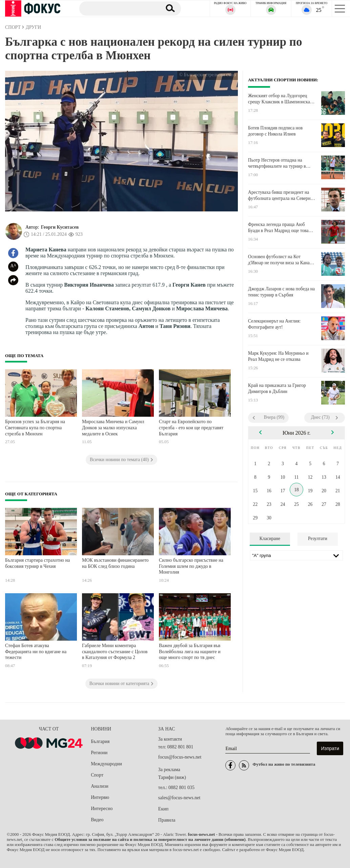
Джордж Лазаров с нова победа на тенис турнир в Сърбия (281, 292)
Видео (97, 820)
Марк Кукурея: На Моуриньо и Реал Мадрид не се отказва (278, 356)
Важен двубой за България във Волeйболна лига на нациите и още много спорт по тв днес (190, 652)
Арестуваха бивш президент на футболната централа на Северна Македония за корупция (280, 195)
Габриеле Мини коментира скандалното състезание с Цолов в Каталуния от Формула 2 (115, 652)
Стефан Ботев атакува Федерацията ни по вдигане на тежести (36, 652)
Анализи (99, 786)
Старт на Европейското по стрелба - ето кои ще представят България (191, 428)
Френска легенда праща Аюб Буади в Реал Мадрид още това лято (278, 228)
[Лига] (296, 555)
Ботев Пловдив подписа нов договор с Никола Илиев (275, 131)
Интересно (102, 809)
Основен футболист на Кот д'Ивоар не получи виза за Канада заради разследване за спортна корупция (281, 260)
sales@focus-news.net (179, 798)
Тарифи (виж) (172, 777)
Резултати (318, 539)
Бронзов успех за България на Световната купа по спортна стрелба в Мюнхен (35, 428)
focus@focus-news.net (180, 757)
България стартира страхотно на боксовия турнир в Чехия (37, 563)
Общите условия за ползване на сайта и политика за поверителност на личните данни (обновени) (150, 840)
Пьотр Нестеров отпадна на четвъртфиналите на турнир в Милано (277, 163)
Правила (167, 820)
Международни (106, 764)
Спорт (97, 775)
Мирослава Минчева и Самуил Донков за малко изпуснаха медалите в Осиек (113, 428)
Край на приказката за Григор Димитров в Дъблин (277, 388)
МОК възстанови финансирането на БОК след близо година (115, 563)
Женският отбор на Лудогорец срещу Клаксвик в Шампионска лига (279, 99)
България (100, 741)
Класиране (270, 539)
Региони (99, 753)
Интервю (100, 797)
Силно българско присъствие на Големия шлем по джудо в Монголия (191, 566)
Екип (163, 809)
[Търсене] (118, 8)
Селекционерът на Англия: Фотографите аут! (274, 324)
